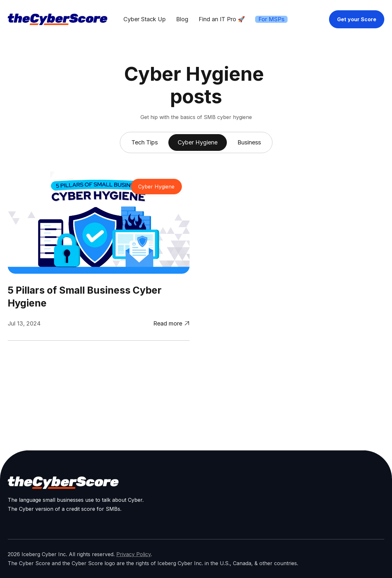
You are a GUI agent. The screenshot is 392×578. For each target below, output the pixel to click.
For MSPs (271, 19)
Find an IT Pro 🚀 (222, 19)
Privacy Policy (134, 554)
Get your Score (357, 19)
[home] (58, 19)
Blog (182, 19)
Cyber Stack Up (145, 19)
